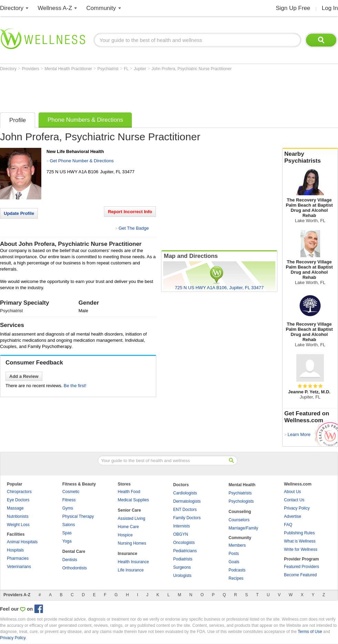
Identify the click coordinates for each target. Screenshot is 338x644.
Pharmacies (18, 558)
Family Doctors (187, 518)
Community (101, 8)
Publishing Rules (299, 533)
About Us (292, 492)
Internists (182, 526)
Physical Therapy (78, 516)
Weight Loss (18, 525)
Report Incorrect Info (130, 212)
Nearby (310, 157)
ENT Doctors (185, 510)
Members (237, 545)
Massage (15, 508)
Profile (18, 120)
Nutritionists (18, 516)
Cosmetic (71, 492)
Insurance (128, 554)
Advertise (293, 516)
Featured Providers (302, 567)
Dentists (70, 560)
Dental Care (74, 552)
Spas (67, 533)
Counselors (239, 520)
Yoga (67, 541)
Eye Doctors (18, 500)
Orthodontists (75, 568)
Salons (69, 525)
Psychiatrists (240, 493)
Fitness (69, 500)
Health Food (129, 492)
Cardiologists (185, 493)
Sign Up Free (293, 8)
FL (127, 69)
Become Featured (300, 575)
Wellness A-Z (55, 8)
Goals (234, 562)
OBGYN (181, 534)
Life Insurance (131, 570)
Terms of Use (310, 632)
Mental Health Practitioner (69, 69)
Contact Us (294, 500)
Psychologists (241, 501)
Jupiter (141, 69)
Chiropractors (19, 492)
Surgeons (182, 567)
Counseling (240, 512)
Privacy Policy (297, 508)
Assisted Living (131, 519)
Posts (234, 554)
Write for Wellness (301, 549)
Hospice (125, 535)
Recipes (236, 578)
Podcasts (237, 570)
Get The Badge (134, 228)
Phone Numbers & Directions (85, 120)
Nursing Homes (132, 543)
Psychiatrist (109, 69)
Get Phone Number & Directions (82, 161)
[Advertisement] (125, 90)
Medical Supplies (133, 500)
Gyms (68, 508)
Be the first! (75, 386)
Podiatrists (183, 559)
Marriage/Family (243, 528)
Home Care (128, 527)
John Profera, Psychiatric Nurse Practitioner (192, 69)
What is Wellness (300, 541)
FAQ (288, 525)
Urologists (182, 576)
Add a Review (24, 376)
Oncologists (184, 543)
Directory (12, 8)
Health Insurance (133, 562)
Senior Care (129, 510)
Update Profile (19, 213)
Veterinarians (19, 567)
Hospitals (15, 550)
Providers (31, 69)
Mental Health (242, 485)
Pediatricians (185, 551)
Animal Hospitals (22, 542)
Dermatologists (187, 501)
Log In (330, 8)
